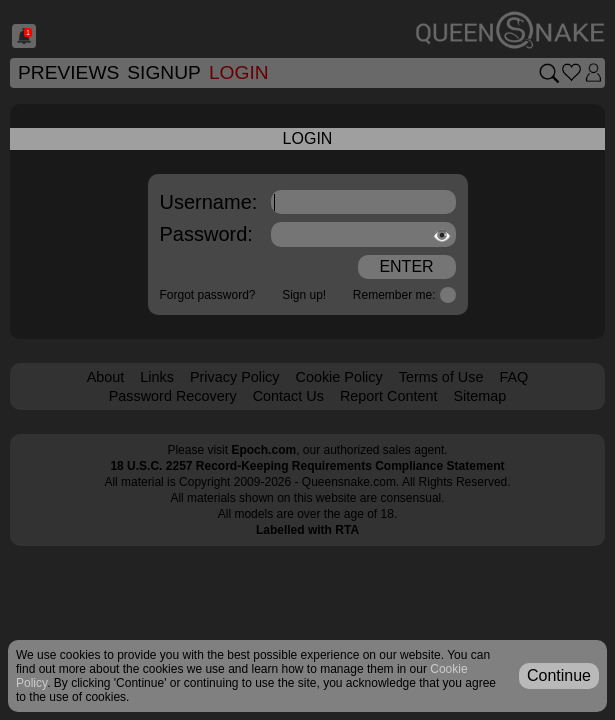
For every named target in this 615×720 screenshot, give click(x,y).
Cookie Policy (339, 377)
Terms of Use (441, 377)
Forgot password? (208, 295)
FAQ (513, 377)
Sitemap (479, 396)
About (106, 377)
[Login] (593, 72)
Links (157, 377)
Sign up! (304, 295)
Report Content (389, 396)
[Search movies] (548, 72)
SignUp (164, 72)
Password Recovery (173, 396)
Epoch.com (263, 450)
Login (239, 72)
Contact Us (288, 396)
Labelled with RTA (307, 530)
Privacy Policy (235, 377)
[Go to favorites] (571, 72)
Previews (68, 72)
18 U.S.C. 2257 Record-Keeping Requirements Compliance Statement (307, 466)
